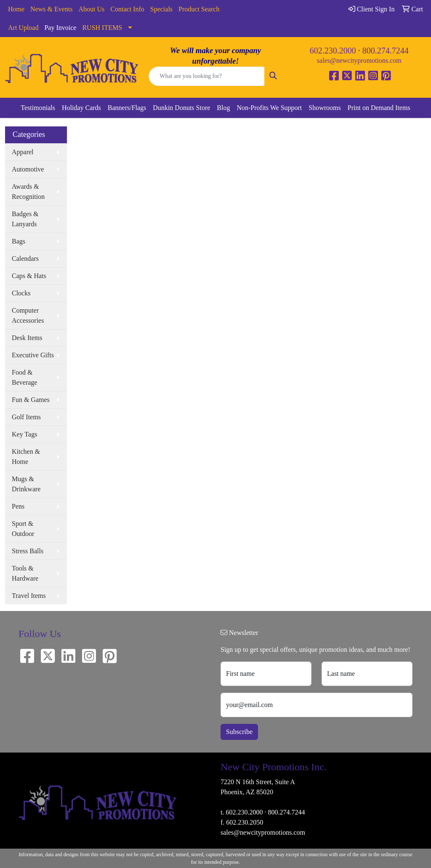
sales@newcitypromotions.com (359, 60)
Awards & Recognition (28, 192)
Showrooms (325, 108)
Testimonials (38, 108)
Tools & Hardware (25, 573)
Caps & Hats (29, 276)
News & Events (51, 9)
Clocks (21, 293)
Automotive (28, 169)
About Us (92, 9)
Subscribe (239, 732)
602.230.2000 (333, 51)
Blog (223, 108)
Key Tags (24, 434)
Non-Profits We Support (269, 108)
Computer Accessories (28, 315)
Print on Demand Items (379, 108)
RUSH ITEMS (102, 28)
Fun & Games (31, 400)
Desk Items (27, 338)
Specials (161, 9)
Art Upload (23, 28)
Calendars (25, 259)
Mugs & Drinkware (26, 484)
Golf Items (26, 417)
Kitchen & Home (26, 457)
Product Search (199, 9)
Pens (18, 506)
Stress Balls (28, 551)
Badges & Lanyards (25, 219)
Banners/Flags (127, 108)
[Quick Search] (206, 76)
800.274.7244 (386, 51)
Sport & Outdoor (23, 529)
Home (16, 9)
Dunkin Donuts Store (181, 108)
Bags (19, 241)
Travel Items (29, 596)
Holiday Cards (81, 108)
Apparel (23, 152)
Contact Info (127, 9)
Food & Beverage (24, 377)
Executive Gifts (33, 355)
